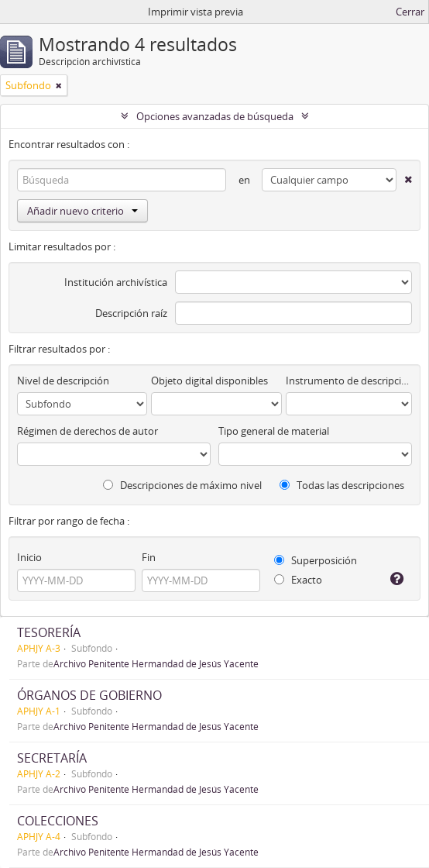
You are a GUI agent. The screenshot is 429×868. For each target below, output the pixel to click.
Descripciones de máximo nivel (182, 485)
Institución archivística (116, 282)
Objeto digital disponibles (209, 381)
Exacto (298, 580)
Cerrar (410, 12)
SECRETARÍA (52, 758)
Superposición (316, 560)
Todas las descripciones (342, 485)
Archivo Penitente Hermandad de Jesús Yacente (156, 663)
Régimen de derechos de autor (88, 431)
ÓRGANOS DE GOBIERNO (89, 695)
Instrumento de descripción (349, 381)
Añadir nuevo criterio (82, 211)
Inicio (29, 557)
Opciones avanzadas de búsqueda (215, 116)
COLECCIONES (58, 821)
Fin (149, 557)
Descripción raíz (131, 313)
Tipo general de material (274, 431)
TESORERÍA (49, 632)
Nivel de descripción (63, 381)
